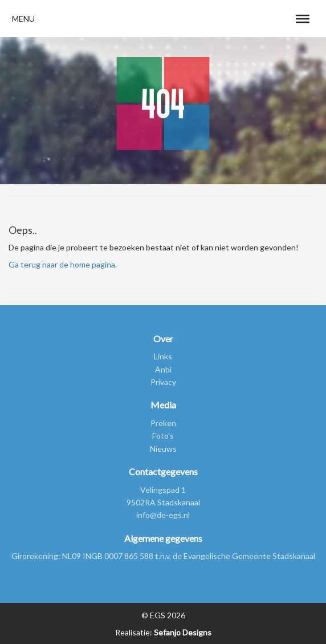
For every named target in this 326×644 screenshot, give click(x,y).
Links (163, 356)
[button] (23, 19)
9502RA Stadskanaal (163, 502)
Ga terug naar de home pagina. (63, 264)
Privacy (163, 382)
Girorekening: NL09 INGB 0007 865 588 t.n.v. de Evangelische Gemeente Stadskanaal (163, 556)
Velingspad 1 (163, 490)
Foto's (163, 436)
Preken (163, 423)
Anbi (163, 369)
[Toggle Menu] (303, 18)
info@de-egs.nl (163, 515)
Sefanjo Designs (182, 632)
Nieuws (163, 449)
